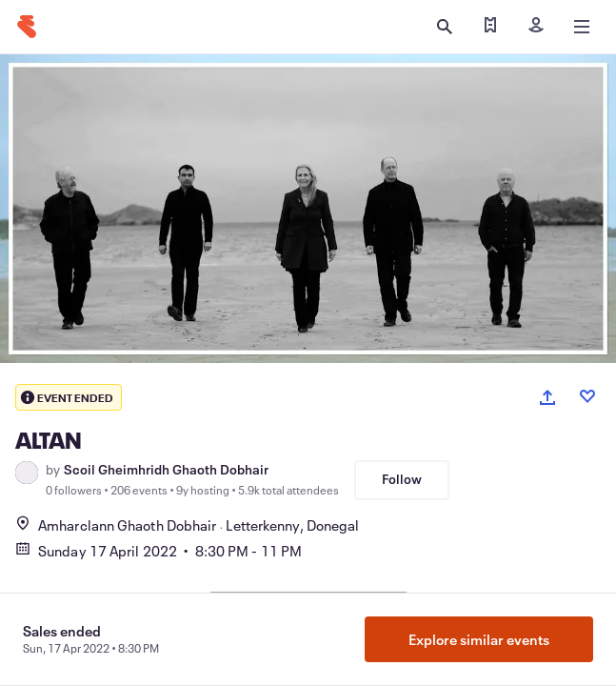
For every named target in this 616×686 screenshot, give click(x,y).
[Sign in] (536, 27)
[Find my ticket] (490, 27)
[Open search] (445, 27)
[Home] (27, 27)
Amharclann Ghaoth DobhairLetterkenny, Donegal (187, 525)
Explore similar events (479, 639)
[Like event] (587, 396)
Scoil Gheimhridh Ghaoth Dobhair (166, 470)
